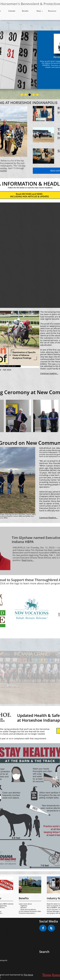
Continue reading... (49, 373)
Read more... (28, 560)
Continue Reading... (49, 518)
